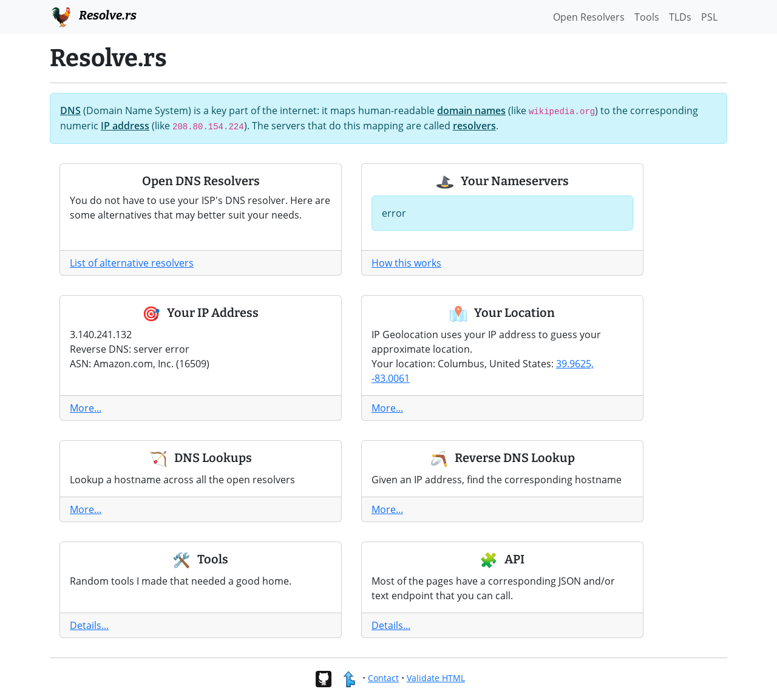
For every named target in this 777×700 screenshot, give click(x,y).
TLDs (680, 17)
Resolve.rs (93, 16)
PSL (709, 17)
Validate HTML (436, 678)
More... (86, 408)
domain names (471, 110)
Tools (647, 17)
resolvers (474, 126)
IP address (125, 126)
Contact (383, 678)
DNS (70, 110)
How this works (406, 263)
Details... (89, 625)
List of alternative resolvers (132, 263)
